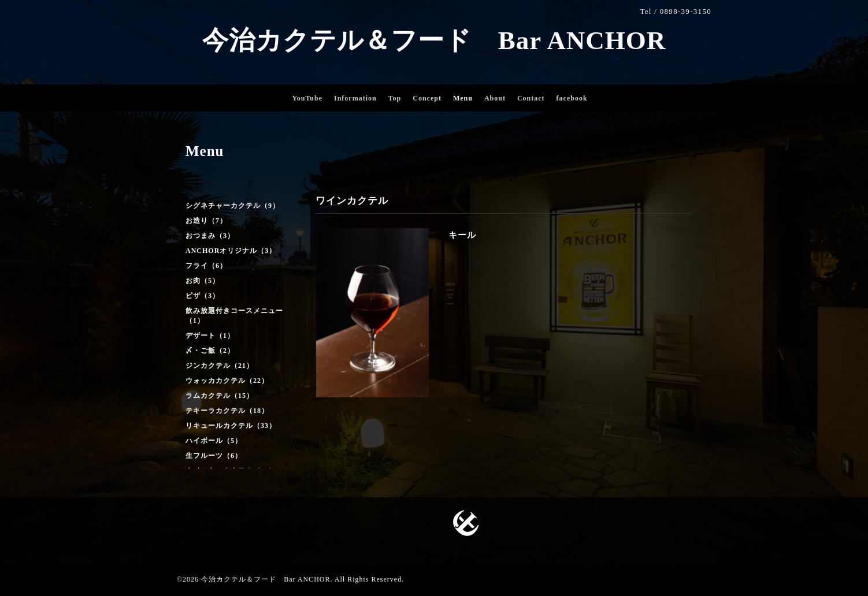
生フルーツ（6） (214, 456)
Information (355, 98)
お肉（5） (203, 281)
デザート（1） (210, 336)
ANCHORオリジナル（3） (231, 251)
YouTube (307, 98)
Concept (427, 98)
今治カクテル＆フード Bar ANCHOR (434, 40)
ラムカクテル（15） (220, 396)
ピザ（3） (203, 296)
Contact (531, 98)
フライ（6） (206, 266)
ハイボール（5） (214, 441)
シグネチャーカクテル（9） (233, 206)
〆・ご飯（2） (210, 351)
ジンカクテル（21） (220, 366)
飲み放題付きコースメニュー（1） (234, 316)
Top (395, 98)
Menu (463, 98)
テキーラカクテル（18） (227, 411)
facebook (572, 98)
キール (462, 235)
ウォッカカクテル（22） (227, 381)
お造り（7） (206, 221)
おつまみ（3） (210, 236)
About (495, 98)
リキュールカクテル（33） (231, 426)
